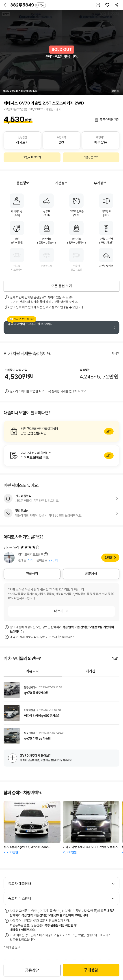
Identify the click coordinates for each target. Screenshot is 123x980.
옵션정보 (23, 183)
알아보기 (61, 431)
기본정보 (61, 183)
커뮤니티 (32, 671)
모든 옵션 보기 (62, 286)
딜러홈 (109, 558)
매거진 (91, 671)
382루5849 (28, 5)
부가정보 (100, 183)
